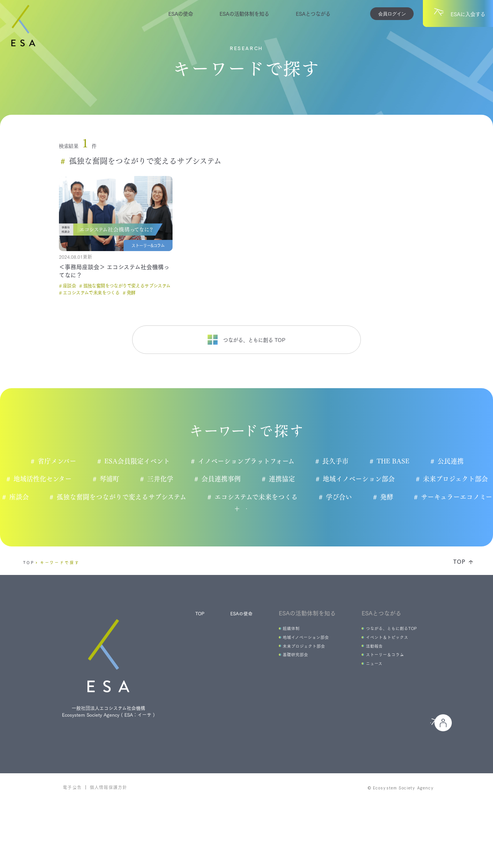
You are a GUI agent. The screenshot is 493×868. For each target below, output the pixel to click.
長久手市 (335, 461)
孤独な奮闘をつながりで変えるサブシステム (170, 498)
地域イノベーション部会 (359, 479)
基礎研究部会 (285, 690)
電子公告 (72, 851)
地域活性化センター (40, 479)
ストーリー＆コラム (378, 690)
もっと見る (225, 530)
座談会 (66, 498)
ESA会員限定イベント (135, 461)
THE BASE (393, 461)
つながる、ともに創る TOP (246, 340)
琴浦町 (107, 479)
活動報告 (366, 679)
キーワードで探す (60, 591)
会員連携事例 (220, 479)
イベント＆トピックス (381, 669)
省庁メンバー (54, 461)
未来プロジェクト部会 (456, 479)
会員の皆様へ (382, 774)
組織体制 (280, 658)
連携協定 (281, 479)
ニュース (366, 701)
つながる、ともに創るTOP (386, 658)
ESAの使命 (181, 13)
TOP (29, 591)
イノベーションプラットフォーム (245, 461)
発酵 (437, 498)
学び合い (388, 498)
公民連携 (452, 461)
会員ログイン (392, 14)
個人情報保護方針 (109, 851)
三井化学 (159, 479)
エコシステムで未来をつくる (305, 498)
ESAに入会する (298, 773)
